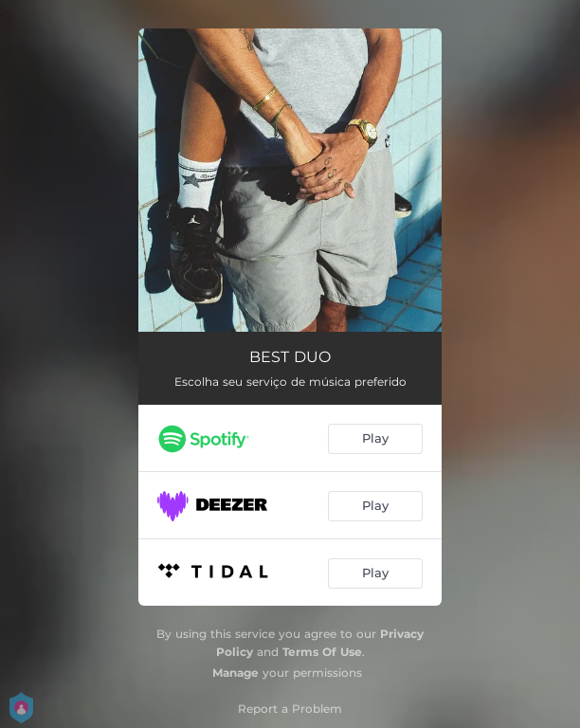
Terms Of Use (322, 652)
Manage (236, 673)
